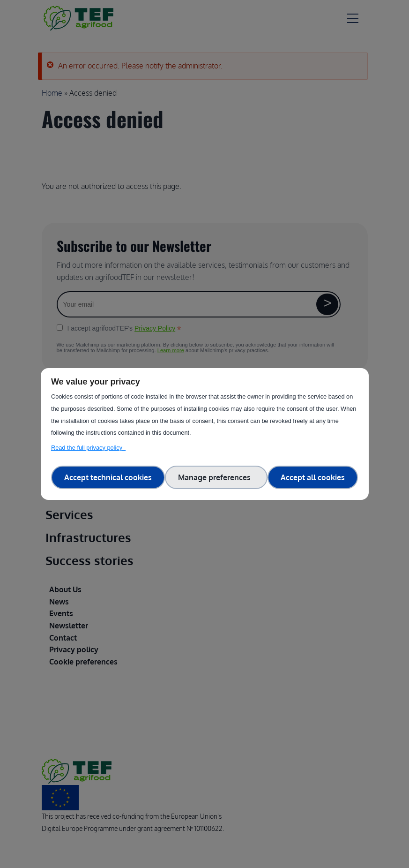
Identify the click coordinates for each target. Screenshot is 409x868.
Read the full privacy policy (88, 448)
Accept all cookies (313, 477)
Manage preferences (216, 477)
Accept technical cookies (108, 477)
